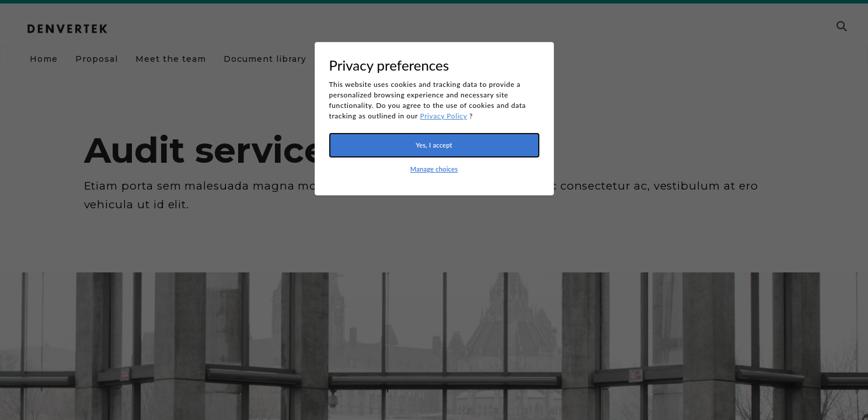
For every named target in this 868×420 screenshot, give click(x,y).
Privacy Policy (443, 116)
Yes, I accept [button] (434, 145)
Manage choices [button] (434, 169)
